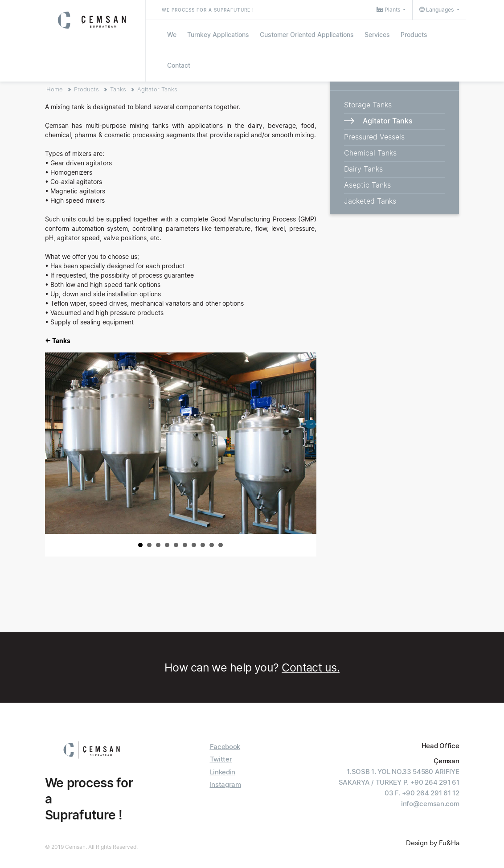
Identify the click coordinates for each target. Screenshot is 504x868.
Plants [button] (389, 10)
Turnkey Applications (218, 35)
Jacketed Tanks (370, 201)
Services (377, 35)
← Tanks (58, 341)
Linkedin (223, 772)
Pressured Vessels (374, 137)
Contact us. (311, 667)
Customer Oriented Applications (307, 35)
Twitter (221, 759)
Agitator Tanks (157, 89)
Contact (179, 65)
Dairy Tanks (363, 169)
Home (55, 89)
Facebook (225, 747)
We (172, 35)
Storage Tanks (368, 105)
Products (414, 35)
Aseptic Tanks (367, 185)
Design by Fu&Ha (433, 843)
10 (221, 545)
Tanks (118, 89)
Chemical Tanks (370, 153)
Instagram (225, 784)
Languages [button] (437, 10)
